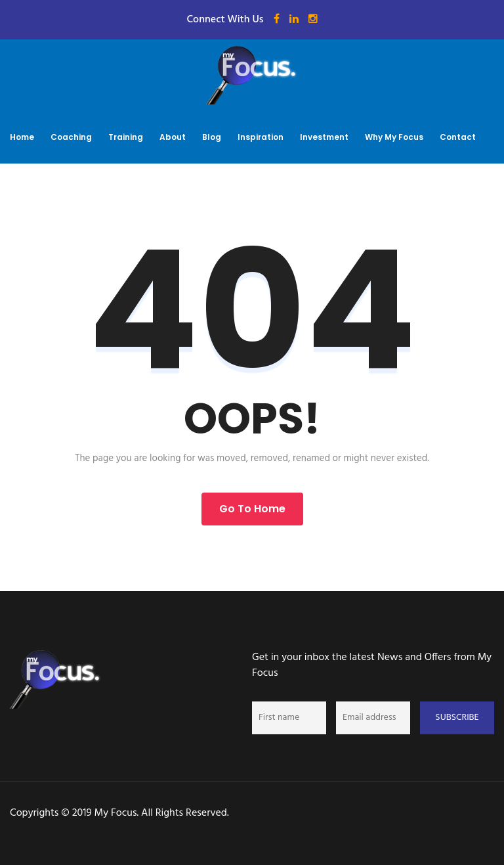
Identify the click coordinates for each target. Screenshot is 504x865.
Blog (212, 137)
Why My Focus (394, 137)
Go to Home (252, 509)
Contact (458, 137)
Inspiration (261, 137)
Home (22, 137)
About (173, 137)
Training (126, 137)
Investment (324, 137)
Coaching (71, 137)
